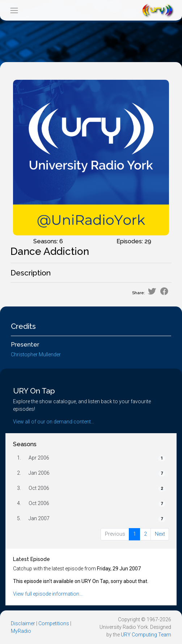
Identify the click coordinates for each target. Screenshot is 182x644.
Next (160, 534)
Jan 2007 (39, 518)
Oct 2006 (39, 488)
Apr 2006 (39, 458)
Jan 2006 (39, 473)
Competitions (54, 623)
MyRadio (21, 631)
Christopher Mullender (36, 354)
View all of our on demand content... (54, 422)
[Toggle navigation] (14, 10)
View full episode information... (48, 594)
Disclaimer (23, 623)
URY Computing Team (146, 635)
